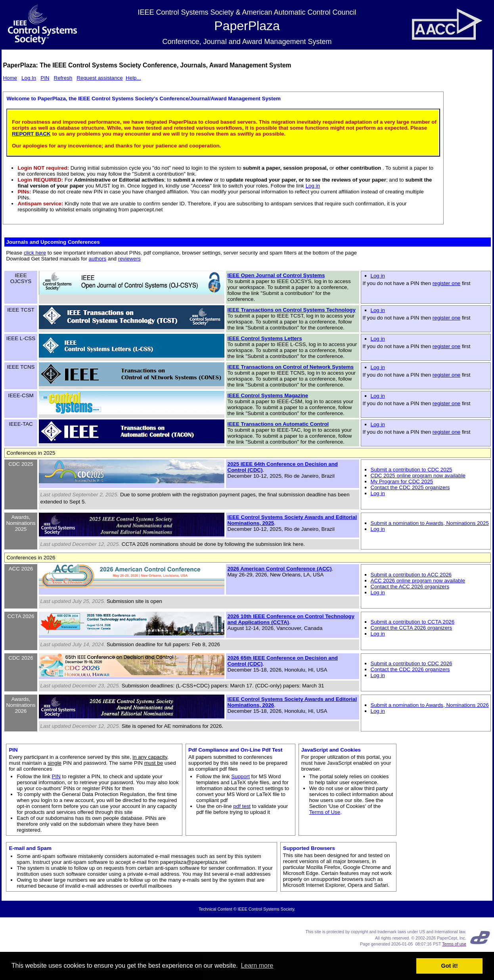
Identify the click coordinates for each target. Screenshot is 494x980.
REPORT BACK (31, 134)
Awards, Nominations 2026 (21, 705)
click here (35, 253)
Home (10, 78)
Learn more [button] (257, 966)
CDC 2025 (21, 464)
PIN (45, 78)
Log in (313, 186)
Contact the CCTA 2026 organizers (412, 628)
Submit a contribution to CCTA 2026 (413, 622)
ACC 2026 (21, 569)
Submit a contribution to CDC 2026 (412, 663)
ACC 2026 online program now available (418, 581)
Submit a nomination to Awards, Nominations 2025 (430, 523)
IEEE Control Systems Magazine (268, 395)
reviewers (129, 259)
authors (98, 259)
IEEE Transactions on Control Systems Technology (292, 310)
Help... (133, 78)
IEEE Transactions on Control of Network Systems (291, 367)
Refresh (63, 78)
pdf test (242, 806)
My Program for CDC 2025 (402, 481)
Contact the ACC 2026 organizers (410, 587)
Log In (29, 78)
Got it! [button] (450, 966)
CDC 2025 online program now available (418, 476)
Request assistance (100, 78)
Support (240, 776)
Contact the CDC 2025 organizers (410, 487)
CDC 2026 (21, 658)
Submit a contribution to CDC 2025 (412, 470)
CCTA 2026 (21, 616)
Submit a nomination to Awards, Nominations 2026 (430, 705)
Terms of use (454, 944)
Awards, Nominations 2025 (21, 523)
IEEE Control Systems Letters (265, 338)
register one (446, 283)
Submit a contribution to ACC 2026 (411, 575)
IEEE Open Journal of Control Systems (276, 275)
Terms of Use (325, 812)
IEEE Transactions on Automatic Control (278, 424)
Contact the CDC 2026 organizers (410, 669)
